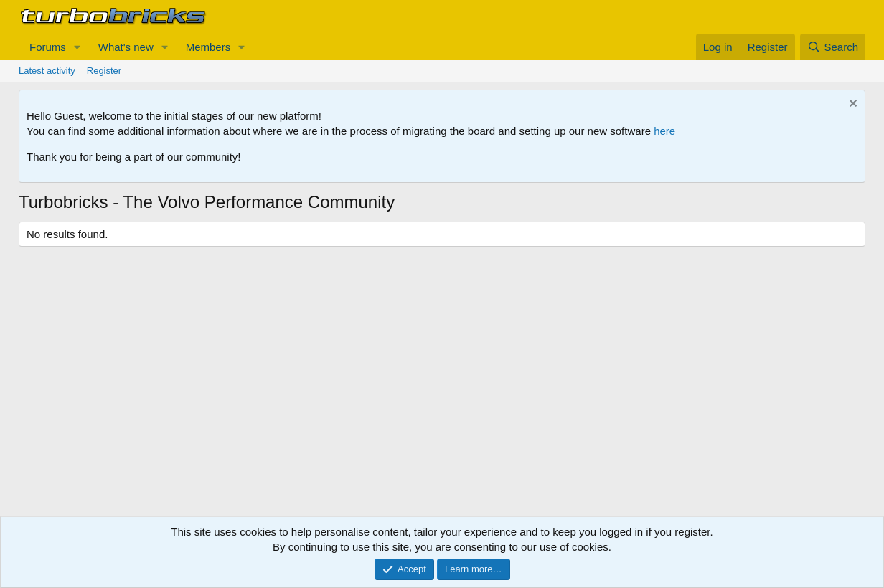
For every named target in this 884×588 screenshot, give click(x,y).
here (664, 131)
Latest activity (47, 71)
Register (104, 71)
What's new (126, 47)
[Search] (833, 47)
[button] (77, 47)
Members (208, 47)
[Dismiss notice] (851, 105)
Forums (48, 47)
